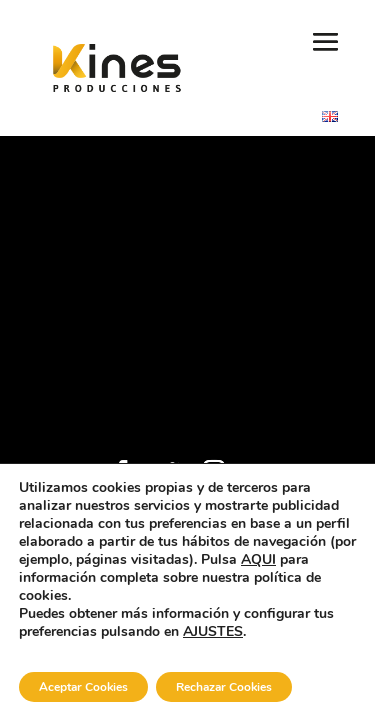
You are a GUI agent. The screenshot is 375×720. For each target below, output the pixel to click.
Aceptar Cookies (83, 687)
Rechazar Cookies (224, 687)
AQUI (258, 559)
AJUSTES (213, 632)
